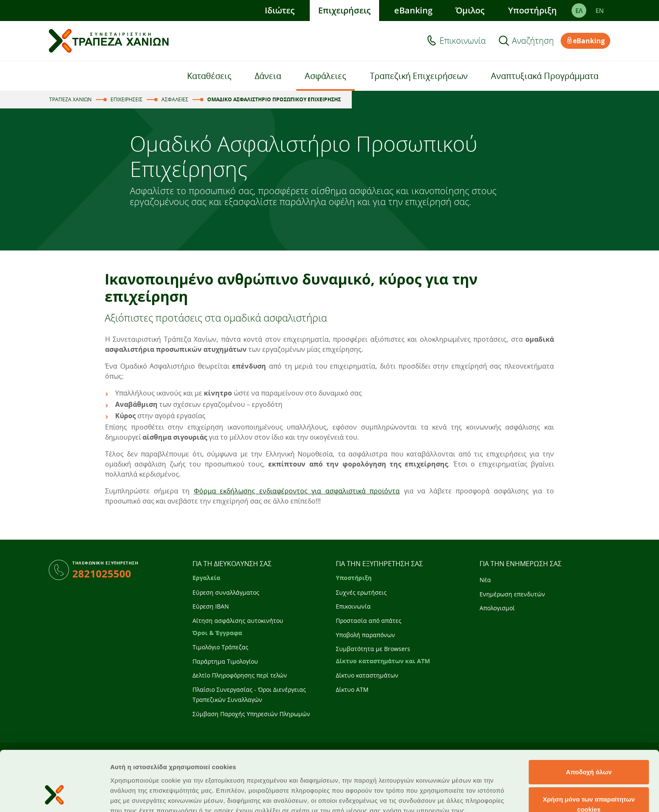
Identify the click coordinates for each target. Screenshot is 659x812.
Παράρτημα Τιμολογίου (225, 661)
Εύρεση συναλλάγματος (226, 592)
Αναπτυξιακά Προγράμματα (545, 76)
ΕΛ (579, 11)
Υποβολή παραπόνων (365, 635)
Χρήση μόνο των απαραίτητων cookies (589, 752)
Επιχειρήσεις (344, 10)
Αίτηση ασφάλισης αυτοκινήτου (238, 621)
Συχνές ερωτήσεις (361, 592)
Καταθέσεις (209, 76)
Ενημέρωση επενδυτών (512, 594)
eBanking (413, 10)
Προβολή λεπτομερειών (499, 795)
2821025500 (102, 573)
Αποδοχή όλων (589, 719)
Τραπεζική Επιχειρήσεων (419, 76)
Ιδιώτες (280, 10)
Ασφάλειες (326, 76)
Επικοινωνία (463, 41)
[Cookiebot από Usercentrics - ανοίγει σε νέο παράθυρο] (54, 796)
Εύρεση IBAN (211, 606)
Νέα (485, 580)
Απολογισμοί (497, 608)
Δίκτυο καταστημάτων (367, 675)
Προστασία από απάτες (369, 621)
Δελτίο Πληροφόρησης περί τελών (240, 675)
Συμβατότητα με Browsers (373, 649)
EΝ (600, 11)
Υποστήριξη (532, 10)
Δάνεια (268, 76)
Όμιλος (470, 10)
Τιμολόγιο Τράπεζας (220, 647)
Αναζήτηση (533, 41)
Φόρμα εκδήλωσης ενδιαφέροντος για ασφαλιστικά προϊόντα (297, 491)
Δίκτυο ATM (352, 689)
